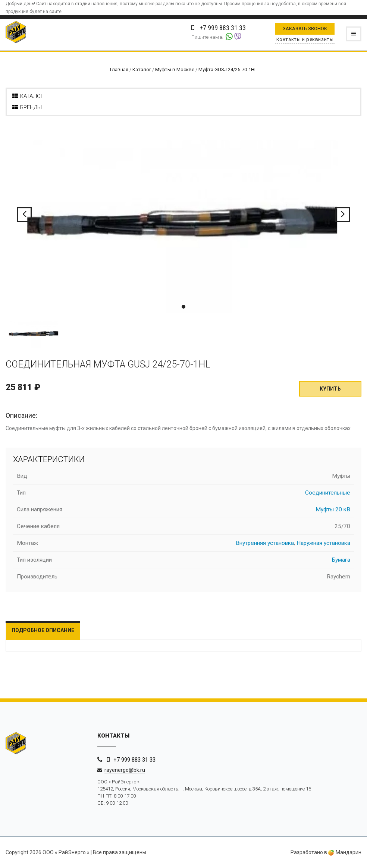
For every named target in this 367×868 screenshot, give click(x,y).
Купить (330, 389)
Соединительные (328, 493)
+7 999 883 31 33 (134, 760)
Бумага (341, 560)
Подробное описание (43, 630)
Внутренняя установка (265, 543)
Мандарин (345, 852)
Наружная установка (323, 543)
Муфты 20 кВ (333, 509)
